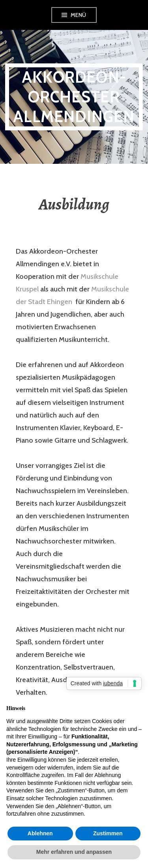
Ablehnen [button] (40, 833)
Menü (79, 15)
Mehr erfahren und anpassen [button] (74, 852)
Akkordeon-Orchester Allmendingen (74, 97)
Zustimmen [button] (108, 833)
